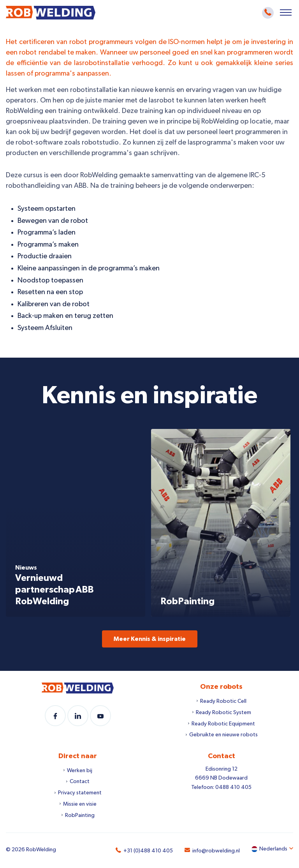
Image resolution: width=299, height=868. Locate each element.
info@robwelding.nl (216, 851)
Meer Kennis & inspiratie (150, 639)
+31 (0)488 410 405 (148, 851)
